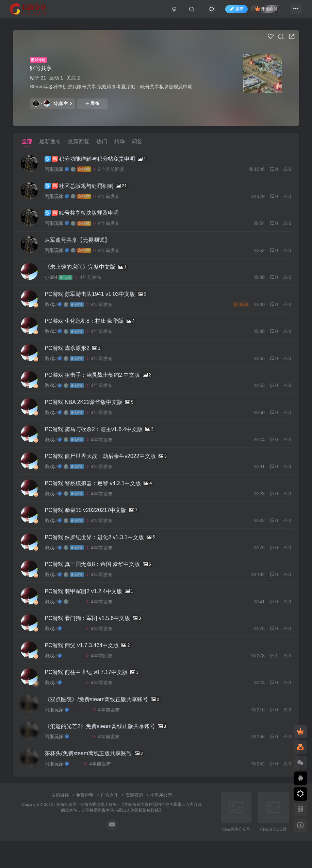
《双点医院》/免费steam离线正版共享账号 (107, 723)
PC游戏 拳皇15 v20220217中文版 (96, 526)
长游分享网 (66, 831)
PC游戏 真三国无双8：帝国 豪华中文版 (103, 582)
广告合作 (110, 822)
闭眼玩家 (58, 170)
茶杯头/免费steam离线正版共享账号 (98, 780)
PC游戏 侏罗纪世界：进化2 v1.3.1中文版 (105, 554)
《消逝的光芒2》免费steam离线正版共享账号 (110, 751)
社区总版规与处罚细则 (91, 188)
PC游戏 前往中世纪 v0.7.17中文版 (96, 695)
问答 (137, 141)
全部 (27, 141)
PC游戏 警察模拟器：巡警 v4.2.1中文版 (103, 498)
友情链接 (60, 822)
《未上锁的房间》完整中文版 (90, 272)
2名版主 (52, 103)
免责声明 (85, 822)
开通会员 (262, 11)
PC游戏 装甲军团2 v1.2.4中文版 (94, 610)
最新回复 (79, 141)
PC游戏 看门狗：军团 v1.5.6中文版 (98, 639)
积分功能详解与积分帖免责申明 (100, 159)
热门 (102, 141)
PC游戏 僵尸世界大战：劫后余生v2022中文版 (111, 470)
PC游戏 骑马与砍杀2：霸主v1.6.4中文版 (104, 441)
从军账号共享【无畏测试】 (81, 244)
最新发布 (50, 141)
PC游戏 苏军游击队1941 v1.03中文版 (100, 300)
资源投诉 (134, 822)
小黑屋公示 (161, 822)
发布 (92, 103)
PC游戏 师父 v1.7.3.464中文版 (92, 667)
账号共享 (41, 68)
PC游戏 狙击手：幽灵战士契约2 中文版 (103, 385)
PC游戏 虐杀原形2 (77, 357)
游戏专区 (38, 60)
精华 (119, 141)
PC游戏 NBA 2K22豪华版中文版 (94, 413)
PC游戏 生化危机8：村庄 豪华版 (94, 329)
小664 (55, 283)
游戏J (55, 311)
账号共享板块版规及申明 (86, 216)
